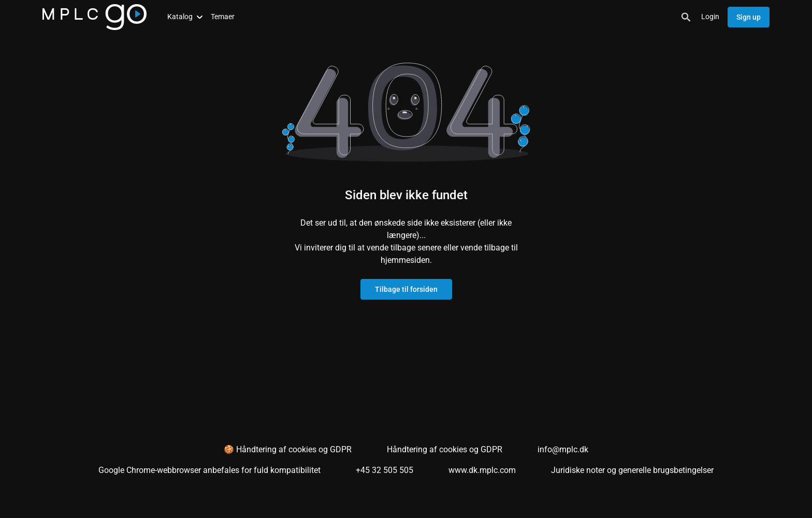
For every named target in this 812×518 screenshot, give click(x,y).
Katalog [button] (185, 17)
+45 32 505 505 (385, 470)
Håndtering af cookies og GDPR (445, 449)
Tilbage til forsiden (406, 289)
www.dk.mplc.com (482, 470)
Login (710, 17)
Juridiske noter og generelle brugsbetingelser (632, 470)
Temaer (223, 17)
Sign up (749, 17)
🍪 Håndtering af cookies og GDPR (288, 449)
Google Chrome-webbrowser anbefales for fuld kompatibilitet (209, 470)
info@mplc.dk (563, 449)
